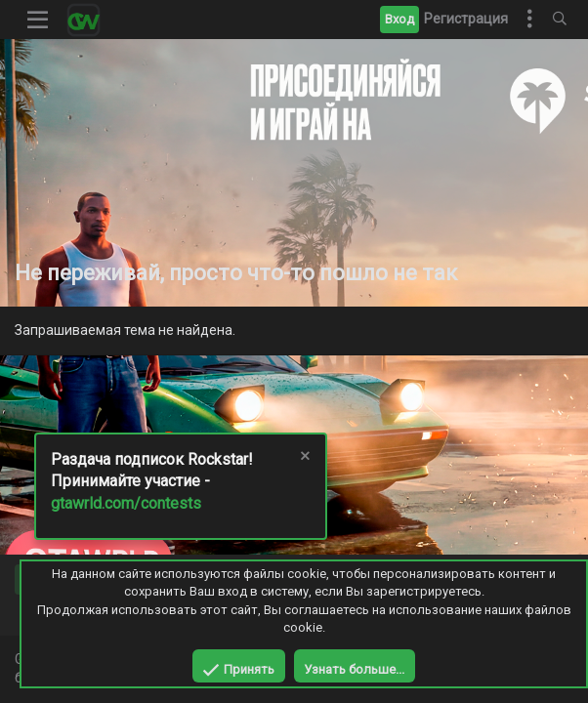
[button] (38, 20)
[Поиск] (560, 20)
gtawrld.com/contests (126, 503)
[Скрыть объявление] (304, 458)
